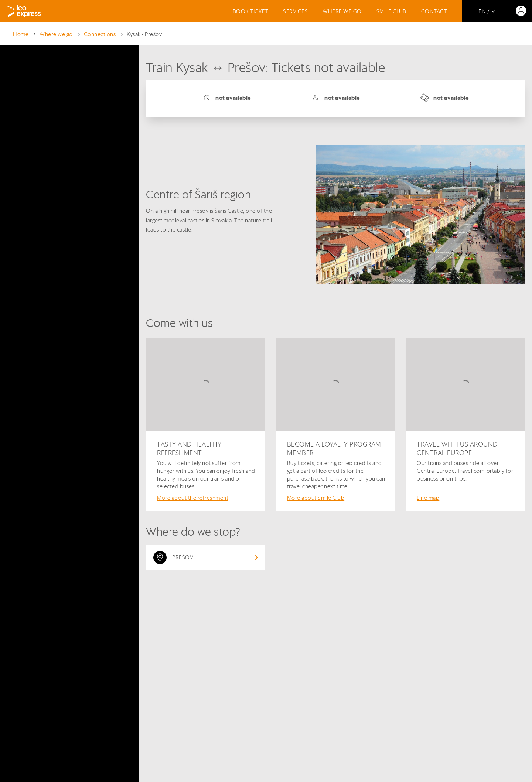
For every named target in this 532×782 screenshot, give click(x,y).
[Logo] (24, 11)
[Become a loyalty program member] (335, 425)
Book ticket (251, 11)
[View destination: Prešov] (205, 557)
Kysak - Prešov (144, 34)
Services (295, 11)
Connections (100, 34)
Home (21, 34)
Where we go (342, 11)
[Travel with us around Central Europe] (465, 425)
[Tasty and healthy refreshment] (205, 425)
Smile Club (391, 11)
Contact (434, 11)
